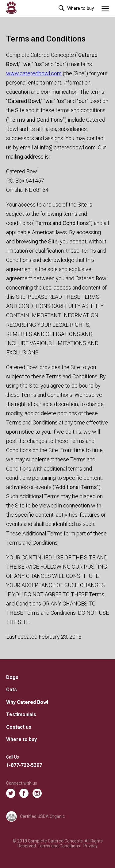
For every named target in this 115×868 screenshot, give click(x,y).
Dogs (12, 677)
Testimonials (21, 714)
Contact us (19, 727)
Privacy (90, 846)
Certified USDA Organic (35, 817)
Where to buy (80, 8)
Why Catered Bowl (27, 702)
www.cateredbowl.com (34, 73)
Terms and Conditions (59, 846)
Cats (11, 690)
